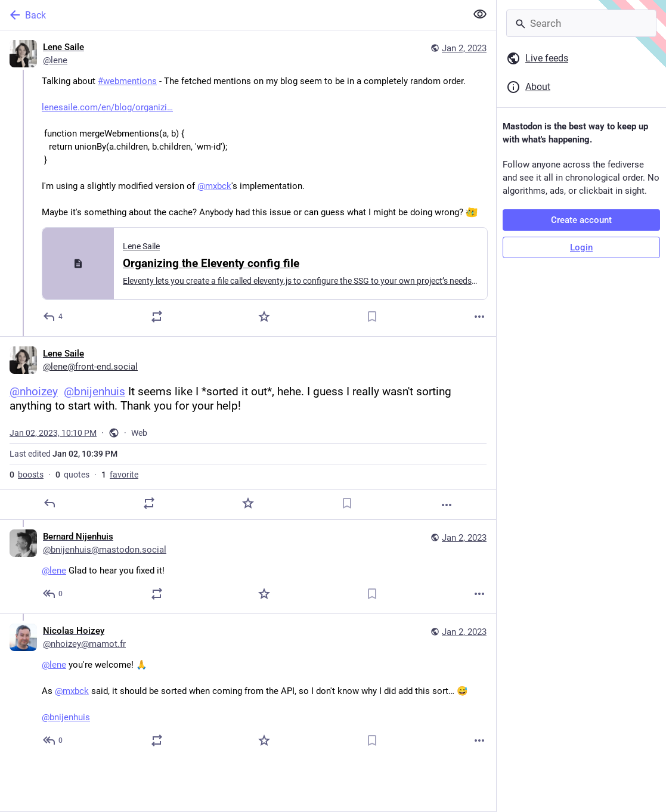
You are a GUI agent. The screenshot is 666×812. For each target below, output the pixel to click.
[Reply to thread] (53, 594)
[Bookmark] (372, 317)
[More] (479, 317)
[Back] (232, 15)
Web (139, 433)
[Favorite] (264, 317)
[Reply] (53, 317)
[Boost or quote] (157, 317)
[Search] (581, 23)
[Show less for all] (480, 14)
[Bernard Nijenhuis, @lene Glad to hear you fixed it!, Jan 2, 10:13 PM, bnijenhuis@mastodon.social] (248, 567)
